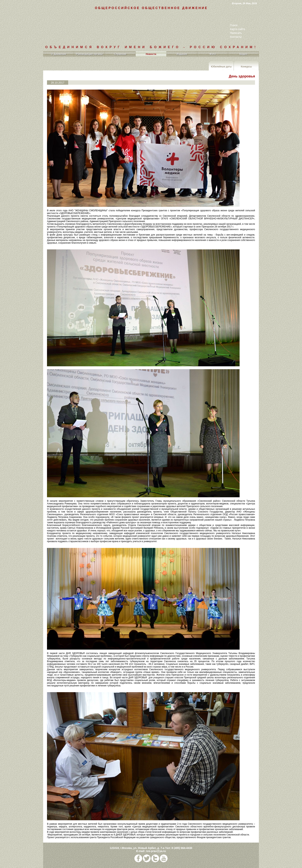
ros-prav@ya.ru (156, 851)
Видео (244, 54)
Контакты (236, 37)
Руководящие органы (89, 54)
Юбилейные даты (221, 66)
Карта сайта (237, 29)
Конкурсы (246, 66)
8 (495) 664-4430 (182, 848)
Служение (120, 54)
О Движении (58, 54)
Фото (213, 54)
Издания (182, 54)
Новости (151, 54)
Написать (236, 33)
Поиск (234, 25)
